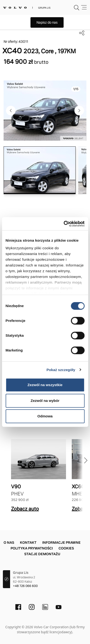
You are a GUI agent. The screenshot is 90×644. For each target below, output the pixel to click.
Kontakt (28, 543)
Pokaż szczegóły (61, 370)
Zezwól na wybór (45, 401)
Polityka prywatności (32, 548)
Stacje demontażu (42, 554)
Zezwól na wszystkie (45, 385)
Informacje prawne (61, 543)
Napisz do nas (47, 22)
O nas (9, 543)
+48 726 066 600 (25, 586)
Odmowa (45, 416)
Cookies (66, 548)
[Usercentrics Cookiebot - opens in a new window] (64, 224)
